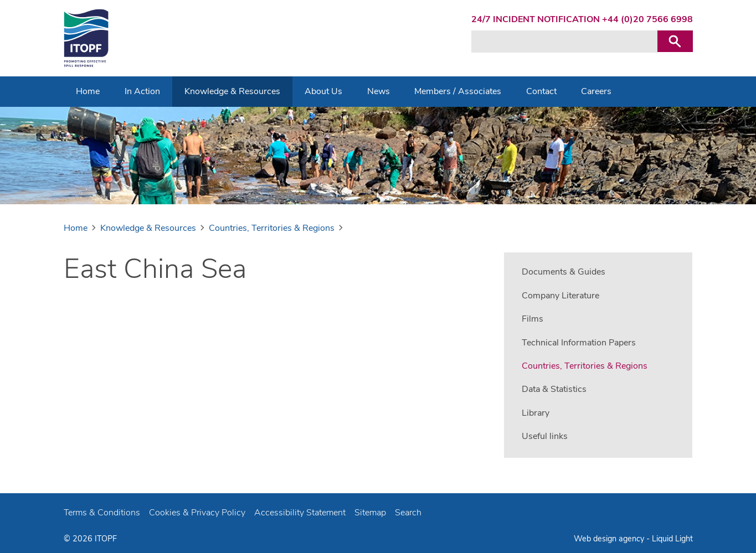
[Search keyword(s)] (564, 42)
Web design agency (610, 539)
